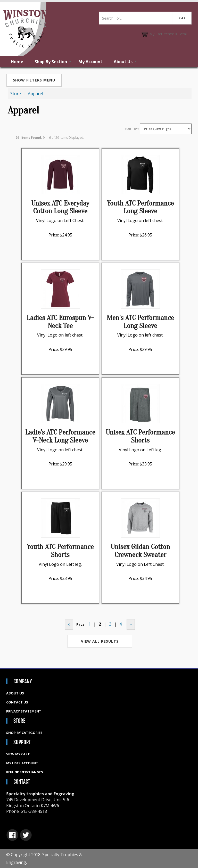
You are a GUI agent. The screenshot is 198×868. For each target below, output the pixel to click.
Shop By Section (51, 62)
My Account (90, 62)
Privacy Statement (24, 711)
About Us (123, 62)
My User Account (22, 763)
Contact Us (17, 702)
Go (182, 18)
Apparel (35, 94)
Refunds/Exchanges (25, 772)
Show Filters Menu (34, 80)
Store (16, 94)
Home (17, 62)
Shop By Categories (24, 733)
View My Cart (18, 754)
